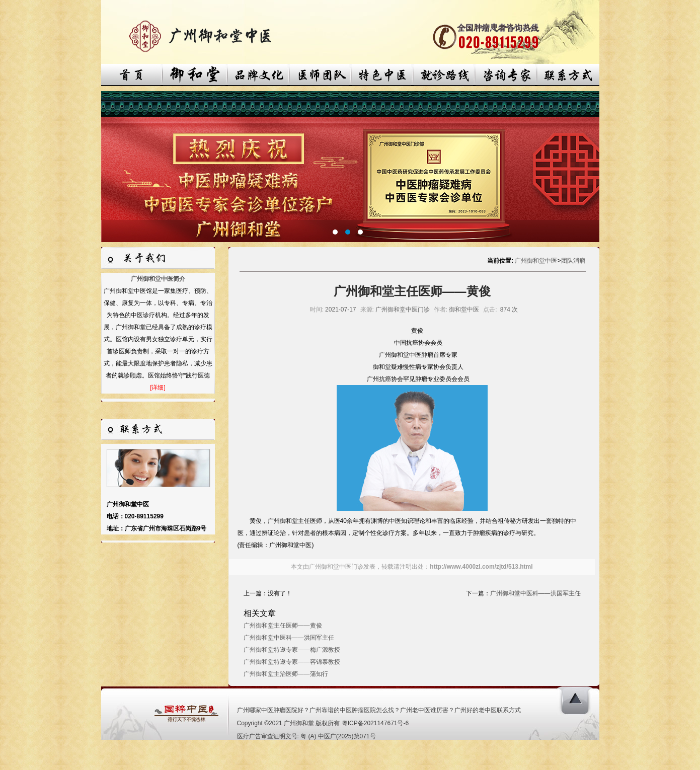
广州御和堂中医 (536, 261)
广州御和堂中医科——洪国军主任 (535, 593)
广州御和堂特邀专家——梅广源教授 (292, 650)
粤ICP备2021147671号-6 (375, 723)
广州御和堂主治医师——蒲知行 (286, 674)
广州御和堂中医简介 (158, 279)
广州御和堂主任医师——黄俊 (283, 626)
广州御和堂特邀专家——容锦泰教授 (292, 662)
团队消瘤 (573, 261)
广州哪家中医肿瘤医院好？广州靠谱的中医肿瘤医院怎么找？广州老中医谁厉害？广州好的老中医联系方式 (379, 710)
